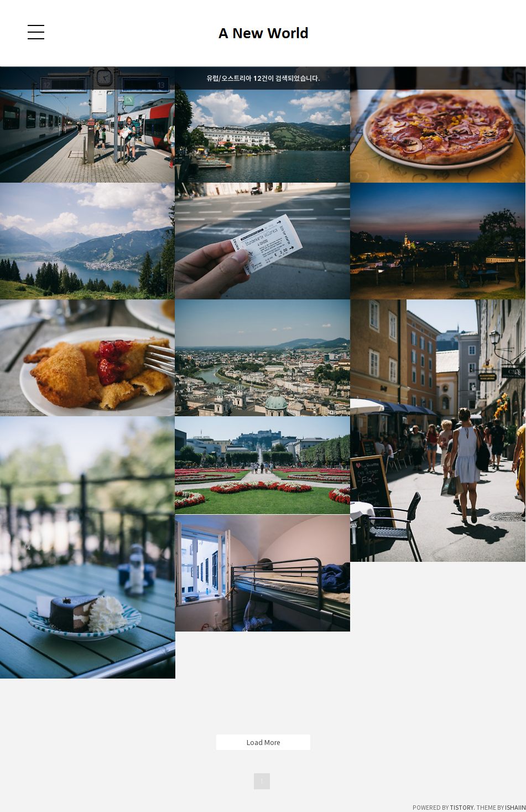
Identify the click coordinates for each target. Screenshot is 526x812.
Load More (263, 742)
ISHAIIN (515, 808)
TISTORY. (462, 808)
